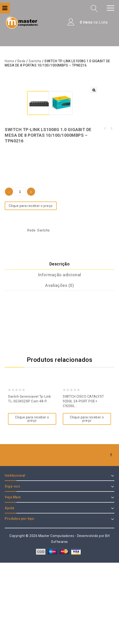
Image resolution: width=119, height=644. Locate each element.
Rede (22, 61)
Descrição (60, 345)
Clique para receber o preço (31, 287)
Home (9, 61)
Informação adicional (60, 356)
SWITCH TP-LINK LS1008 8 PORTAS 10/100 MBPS (105, 210)
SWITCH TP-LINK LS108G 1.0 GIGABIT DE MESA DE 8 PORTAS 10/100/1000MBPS (111, 210)
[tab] (59, 345)
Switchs (35, 61)
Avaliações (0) (59, 366)
